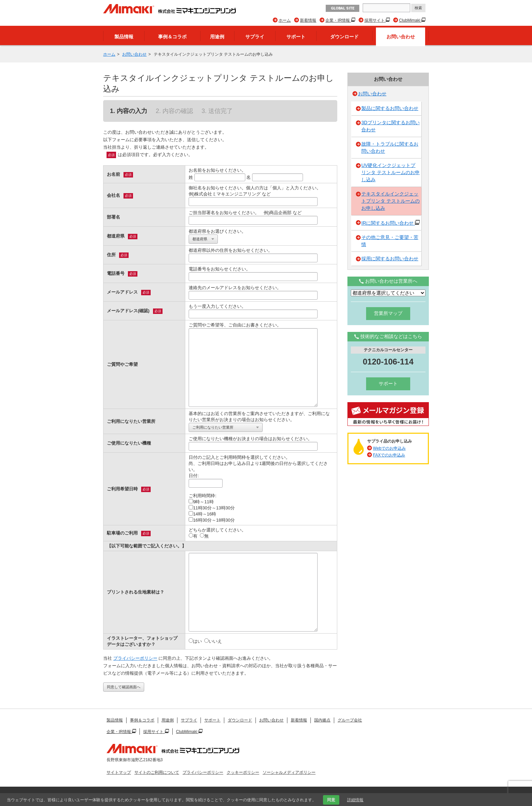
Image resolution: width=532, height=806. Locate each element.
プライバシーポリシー (135, 658)
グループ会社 (350, 720)
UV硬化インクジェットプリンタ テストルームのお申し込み (391, 172)
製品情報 (124, 37)
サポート (296, 37)
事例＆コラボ (172, 37)
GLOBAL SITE (343, 8)
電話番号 (116, 273)
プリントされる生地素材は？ (136, 592)
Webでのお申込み (389, 448)
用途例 (217, 37)
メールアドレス (122, 292)
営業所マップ (388, 313)
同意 (331, 800)
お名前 (113, 174)
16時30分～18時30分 (212, 520)
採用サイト (375, 20)
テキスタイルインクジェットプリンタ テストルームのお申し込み (391, 201)
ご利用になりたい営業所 (131, 421)
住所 (111, 255)
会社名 (113, 195)
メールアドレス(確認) (128, 311)
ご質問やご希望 (122, 364)
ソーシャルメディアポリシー (289, 772)
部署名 (113, 217)
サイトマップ (119, 772)
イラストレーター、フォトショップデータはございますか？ (142, 641)
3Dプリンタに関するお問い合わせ (391, 126)
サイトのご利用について (157, 772)
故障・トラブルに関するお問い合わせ (390, 147)
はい (195, 641)
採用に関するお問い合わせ (390, 259)
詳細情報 (355, 800)
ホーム (285, 20)
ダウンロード (344, 37)
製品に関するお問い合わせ (390, 108)
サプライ (255, 37)
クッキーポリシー (243, 772)
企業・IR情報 (338, 20)
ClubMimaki (410, 20)
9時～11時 (201, 502)
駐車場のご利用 (122, 533)
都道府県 (116, 236)
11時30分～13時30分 (212, 508)
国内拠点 (322, 720)
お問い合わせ (401, 37)
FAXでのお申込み (389, 455)
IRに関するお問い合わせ (391, 222)
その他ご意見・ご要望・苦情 (390, 241)
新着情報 (308, 20)
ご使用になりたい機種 (129, 443)
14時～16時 (202, 514)
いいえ (213, 641)
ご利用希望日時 (122, 489)
